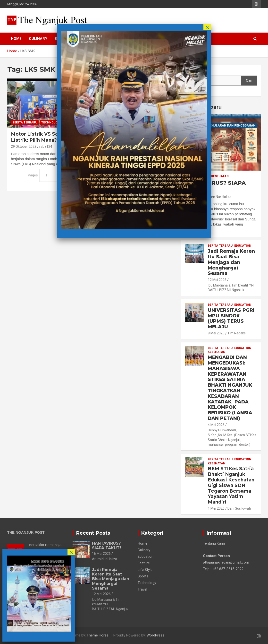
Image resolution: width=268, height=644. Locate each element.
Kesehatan (220, 176)
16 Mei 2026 (101, 554)
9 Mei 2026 (216, 333)
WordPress (155, 635)
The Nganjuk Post (50, 635)
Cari (188, 71)
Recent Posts (93, 533)
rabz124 (46, 147)
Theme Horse (98, 635)
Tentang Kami (214, 543)
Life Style (145, 570)
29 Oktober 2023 (24, 147)
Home (16, 39)
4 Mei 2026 (216, 425)
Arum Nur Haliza (219, 197)
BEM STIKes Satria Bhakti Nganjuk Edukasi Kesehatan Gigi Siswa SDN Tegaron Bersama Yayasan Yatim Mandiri (231, 485)
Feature (144, 563)
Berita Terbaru (25, 122)
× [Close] (207, 27)
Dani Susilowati (239, 508)
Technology (51, 122)
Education (243, 246)
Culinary (38, 39)
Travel (142, 589)
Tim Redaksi (237, 333)
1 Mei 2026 (216, 508)
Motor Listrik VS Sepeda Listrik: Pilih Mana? (41, 137)
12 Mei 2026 (217, 280)
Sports (143, 576)
